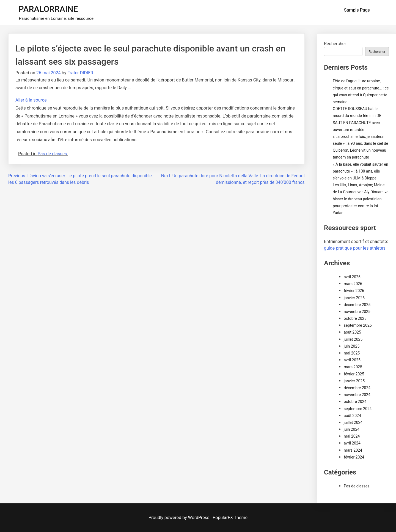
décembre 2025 (357, 305)
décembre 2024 (357, 388)
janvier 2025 (354, 381)
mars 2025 (353, 367)
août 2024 (352, 416)
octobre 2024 (355, 402)
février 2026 (354, 291)
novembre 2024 (357, 395)
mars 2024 (353, 450)
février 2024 (354, 457)
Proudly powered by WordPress (179, 518)
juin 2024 (352, 429)
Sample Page (357, 10)
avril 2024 (352, 443)
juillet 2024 (353, 422)
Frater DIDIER (80, 73)
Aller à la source (31, 100)
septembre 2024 (358, 409)
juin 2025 (352, 346)
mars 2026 (353, 284)
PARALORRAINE (48, 9)
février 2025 (354, 374)
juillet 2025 (353, 339)
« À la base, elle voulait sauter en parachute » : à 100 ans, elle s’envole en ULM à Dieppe (360, 171)
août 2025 (352, 332)
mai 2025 (352, 353)
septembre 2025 (358, 325)
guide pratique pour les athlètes (355, 248)
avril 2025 (352, 360)
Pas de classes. (53, 154)
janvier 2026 (354, 298)
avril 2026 (352, 277)
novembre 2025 (357, 312)
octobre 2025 (355, 318)
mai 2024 (352, 436)
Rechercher (335, 44)
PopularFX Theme (230, 518)
